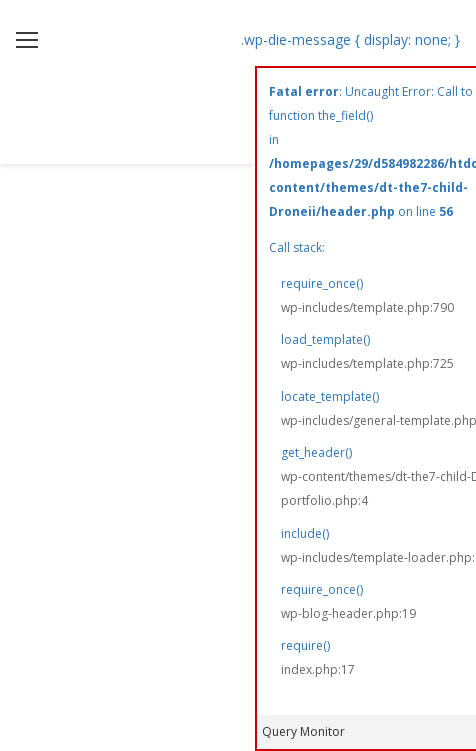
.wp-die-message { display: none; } (350, 41)
